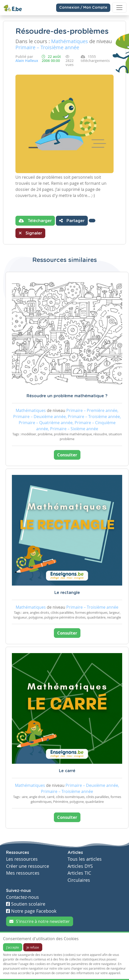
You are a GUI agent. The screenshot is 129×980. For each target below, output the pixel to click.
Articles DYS (80, 866)
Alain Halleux (27, 61)
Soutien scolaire (26, 904)
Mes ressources (23, 873)
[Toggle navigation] (119, 8)
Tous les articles (85, 859)
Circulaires (79, 880)
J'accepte (13, 947)
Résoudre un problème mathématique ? (67, 396)
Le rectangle (67, 593)
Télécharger (35, 221)
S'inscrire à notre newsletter (40, 921)
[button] (92, 221)
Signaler (30, 233)
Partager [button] (72, 221)
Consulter (67, 455)
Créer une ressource (28, 866)
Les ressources (22, 859)
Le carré (67, 771)
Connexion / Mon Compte (83, 8)
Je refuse (33, 947)
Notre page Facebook (31, 911)
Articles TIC (79, 873)
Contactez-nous (23, 897)
